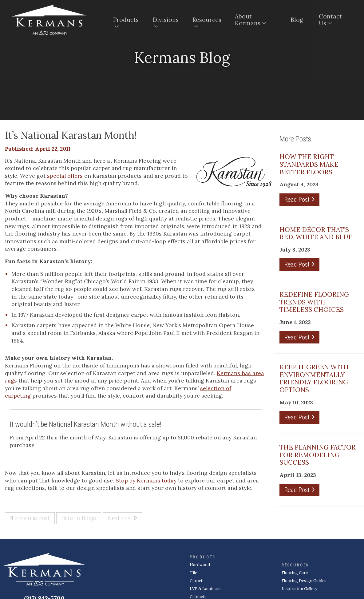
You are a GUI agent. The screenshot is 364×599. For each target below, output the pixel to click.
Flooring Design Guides (304, 581)
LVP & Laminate (205, 589)
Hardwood (200, 565)
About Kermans (248, 20)
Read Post (299, 199)
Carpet (196, 581)
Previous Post (30, 518)
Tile (193, 573)
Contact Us (330, 20)
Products (126, 20)
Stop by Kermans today (146, 480)
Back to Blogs (79, 518)
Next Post (123, 518)
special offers (65, 176)
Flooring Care (295, 573)
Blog (297, 20)
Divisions (166, 20)
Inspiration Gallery (299, 589)
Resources (207, 20)
